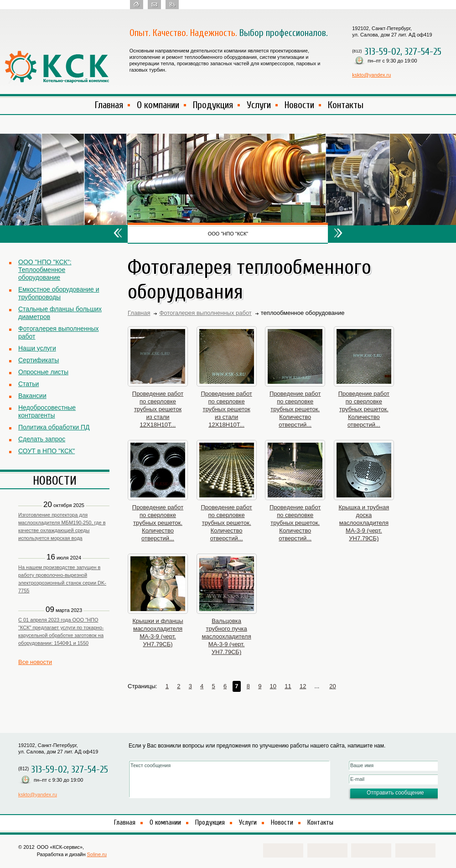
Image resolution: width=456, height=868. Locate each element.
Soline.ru (97, 854)
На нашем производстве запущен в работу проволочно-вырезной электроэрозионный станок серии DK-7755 (62, 579)
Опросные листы (43, 372)
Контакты (346, 105)
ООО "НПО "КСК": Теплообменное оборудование (45, 270)
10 (273, 686)
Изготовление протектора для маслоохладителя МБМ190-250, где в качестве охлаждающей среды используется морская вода (62, 526)
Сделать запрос (42, 439)
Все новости (35, 662)
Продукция (213, 105)
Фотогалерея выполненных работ (59, 332)
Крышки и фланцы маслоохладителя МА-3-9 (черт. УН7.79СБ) (158, 633)
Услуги (259, 105)
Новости (299, 105)
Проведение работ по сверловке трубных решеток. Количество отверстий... (295, 409)
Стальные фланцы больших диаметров (60, 313)
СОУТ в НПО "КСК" (47, 451)
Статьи (28, 384)
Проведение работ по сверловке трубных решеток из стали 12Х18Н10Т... (158, 409)
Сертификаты (39, 360)
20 (332, 686)
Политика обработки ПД (54, 427)
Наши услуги (37, 348)
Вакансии (32, 396)
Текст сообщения (229, 779)
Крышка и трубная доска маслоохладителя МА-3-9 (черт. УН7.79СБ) (364, 523)
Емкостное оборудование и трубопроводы (59, 293)
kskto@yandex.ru (371, 75)
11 (288, 686)
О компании (158, 105)
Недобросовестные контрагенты (47, 411)
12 (303, 686)
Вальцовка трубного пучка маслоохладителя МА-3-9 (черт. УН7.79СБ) (227, 636)
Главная (109, 105)
